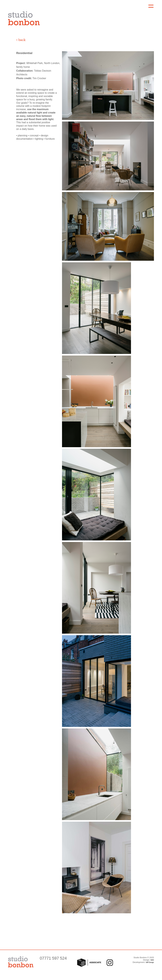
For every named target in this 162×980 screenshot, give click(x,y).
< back (21, 40)
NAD (152, 960)
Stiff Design (150, 962)
